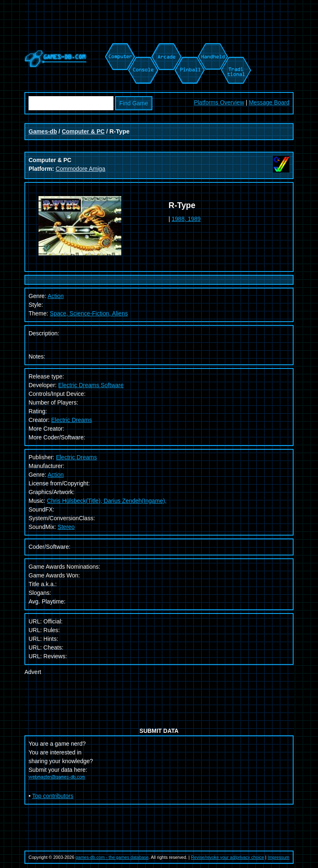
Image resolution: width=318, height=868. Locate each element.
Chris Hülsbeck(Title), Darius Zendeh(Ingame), (107, 501)
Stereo (66, 527)
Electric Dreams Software (91, 385)
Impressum (278, 857)
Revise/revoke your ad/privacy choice (228, 857)
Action (56, 475)
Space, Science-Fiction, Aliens (89, 313)
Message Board (269, 102)
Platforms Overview (219, 102)
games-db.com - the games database (112, 857)
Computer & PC (83, 131)
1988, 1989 (186, 219)
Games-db (43, 131)
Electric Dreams (71, 420)
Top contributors (53, 796)
